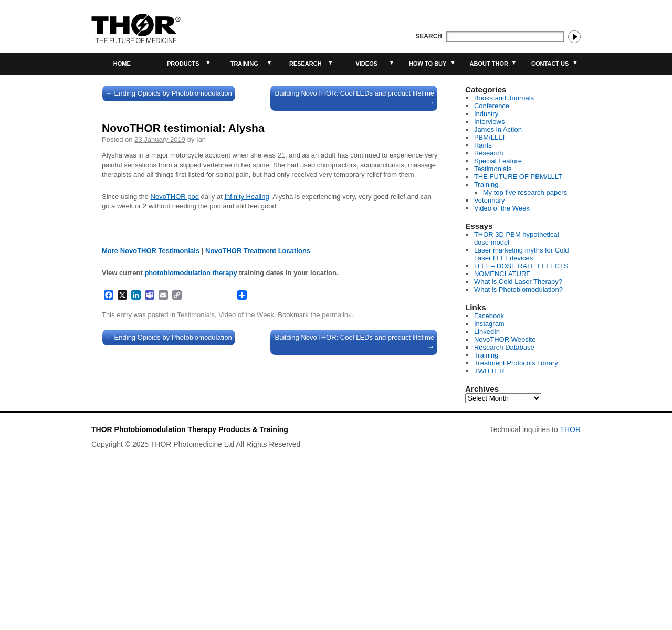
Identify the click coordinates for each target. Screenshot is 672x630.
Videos (366, 64)
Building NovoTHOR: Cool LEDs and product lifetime (355, 98)
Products (183, 64)
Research (306, 64)
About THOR (489, 64)
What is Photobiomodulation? (518, 290)
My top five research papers (525, 192)
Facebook (489, 316)
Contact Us (550, 64)
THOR (570, 573)
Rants (483, 145)
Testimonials (196, 497)
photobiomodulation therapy (191, 455)
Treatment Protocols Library (516, 363)
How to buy (428, 64)
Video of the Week (246, 497)
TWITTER (489, 371)
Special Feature (498, 161)
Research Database (504, 347)
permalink (337, 497)
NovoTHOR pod (175, 197)
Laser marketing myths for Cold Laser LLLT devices (522, 254)
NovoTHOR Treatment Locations (258, 433)
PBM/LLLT (490, 137)
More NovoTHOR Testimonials (151, 433)
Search (429, 36)
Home (122, 64)
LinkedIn (487, 332)
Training (244, 64)
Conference (492, 106)
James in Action (498, 129)
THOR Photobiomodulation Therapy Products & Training (190, 573)
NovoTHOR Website (505, 339)
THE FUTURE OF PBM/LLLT (518, 177)
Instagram (489, 324)
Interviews (490, 122)
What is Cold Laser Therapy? (518, 282)
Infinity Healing (246, 197)
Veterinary (490, 200)
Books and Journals (504, 98)
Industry (486, 114)
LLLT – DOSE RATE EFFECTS (521, 266)
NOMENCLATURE (502, 274)
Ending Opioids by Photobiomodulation (169, 93)
